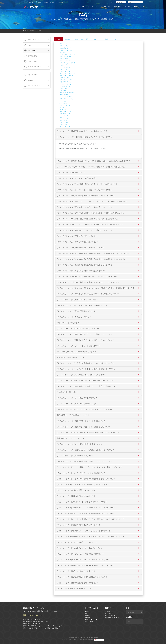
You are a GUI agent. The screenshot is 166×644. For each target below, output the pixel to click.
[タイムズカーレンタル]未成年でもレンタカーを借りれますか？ (99, 421)
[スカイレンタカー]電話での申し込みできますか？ (99, 571)
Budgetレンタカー (65, 116)
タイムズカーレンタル (66, 48)
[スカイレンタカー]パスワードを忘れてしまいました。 (99, 542)
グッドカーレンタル (65, 111)
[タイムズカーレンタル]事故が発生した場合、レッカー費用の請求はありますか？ (99, 386)
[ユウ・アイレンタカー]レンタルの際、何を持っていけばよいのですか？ (99, 190)
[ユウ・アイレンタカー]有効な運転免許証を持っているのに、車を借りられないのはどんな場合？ (99, 253)
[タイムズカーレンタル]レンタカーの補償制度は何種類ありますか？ (99, 305)
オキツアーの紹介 (31, 75)
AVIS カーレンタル (65, 114)
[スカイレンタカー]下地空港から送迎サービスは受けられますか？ (99, 131)
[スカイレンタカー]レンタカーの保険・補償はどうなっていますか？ (99, 485)
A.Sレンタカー (64, 103)
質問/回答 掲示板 (31, 56)
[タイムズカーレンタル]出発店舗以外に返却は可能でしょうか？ (99, 375)
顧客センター (139, 6)
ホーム (27, 31)
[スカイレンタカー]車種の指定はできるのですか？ (99, 496)
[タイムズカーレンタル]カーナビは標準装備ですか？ (99, 398)
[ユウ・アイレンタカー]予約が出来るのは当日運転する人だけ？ (99, 248)
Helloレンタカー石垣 (66, 80)
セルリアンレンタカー (66, 124)
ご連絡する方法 (30, 61)
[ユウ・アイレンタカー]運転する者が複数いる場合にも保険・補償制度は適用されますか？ (99, 213)
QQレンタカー (64, 120)
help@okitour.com (35, 615)
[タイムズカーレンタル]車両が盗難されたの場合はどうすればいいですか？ (99, 461)
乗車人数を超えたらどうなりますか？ (99, 438)
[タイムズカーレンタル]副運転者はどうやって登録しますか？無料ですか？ (99, 450)
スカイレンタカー (65, 46)
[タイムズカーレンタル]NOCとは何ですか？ (99, 317)
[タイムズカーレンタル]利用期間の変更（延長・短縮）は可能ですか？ (99, 427)
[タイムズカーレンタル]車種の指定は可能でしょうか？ (99, 404)
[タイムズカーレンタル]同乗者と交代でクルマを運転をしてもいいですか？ (99, 340)
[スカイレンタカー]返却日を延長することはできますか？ (99, 525)
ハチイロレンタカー (65, 67)
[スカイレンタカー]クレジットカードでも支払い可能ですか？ (99, 554)
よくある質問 (30, 51)
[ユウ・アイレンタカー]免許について (99, 173)
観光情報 (129, 6)
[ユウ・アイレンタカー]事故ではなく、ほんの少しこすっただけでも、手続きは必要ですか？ (99, 201)
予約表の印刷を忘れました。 (99, 392)
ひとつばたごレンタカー (67, 92)
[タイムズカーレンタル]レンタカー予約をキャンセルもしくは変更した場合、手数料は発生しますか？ (99, 288)
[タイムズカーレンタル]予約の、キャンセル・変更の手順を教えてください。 (99, 369)
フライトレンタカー (65, 44)
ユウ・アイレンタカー (66, 82)
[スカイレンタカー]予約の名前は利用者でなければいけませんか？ (99, 577)
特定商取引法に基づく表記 (33, 67)
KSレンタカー (64, 90)
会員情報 (106, 39)
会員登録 (87, 615)
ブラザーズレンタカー (66, 109)
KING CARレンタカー (66, 84)
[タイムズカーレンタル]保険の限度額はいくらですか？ (99, 311)
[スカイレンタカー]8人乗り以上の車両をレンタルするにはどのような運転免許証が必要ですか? (99, 161)
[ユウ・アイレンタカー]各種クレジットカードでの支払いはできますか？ (99, 230)
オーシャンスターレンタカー (68, 54)
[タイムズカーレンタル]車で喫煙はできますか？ (99, 456)
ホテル (114, 39)
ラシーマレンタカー (65, 126)
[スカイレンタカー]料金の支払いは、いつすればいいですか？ (99, 548)
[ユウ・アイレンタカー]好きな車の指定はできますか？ (99, 242)
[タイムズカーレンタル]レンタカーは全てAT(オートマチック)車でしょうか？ (99, 381)
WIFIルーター (96, 39)
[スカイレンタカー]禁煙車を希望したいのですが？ (99, 490)
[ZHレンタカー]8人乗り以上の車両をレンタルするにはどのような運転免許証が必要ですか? (99, 167)
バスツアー (95, 6)
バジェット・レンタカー (67, 50)
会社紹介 (87, 611)
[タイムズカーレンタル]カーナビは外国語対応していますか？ (99, 444)
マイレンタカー (64, 65)
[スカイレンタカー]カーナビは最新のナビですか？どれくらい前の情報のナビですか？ (99, 467)
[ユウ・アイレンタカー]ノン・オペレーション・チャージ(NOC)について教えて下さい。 (99, 225)
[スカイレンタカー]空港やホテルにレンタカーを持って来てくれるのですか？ (99, 508)
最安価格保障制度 (90, 622)
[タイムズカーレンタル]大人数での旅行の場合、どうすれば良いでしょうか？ (99, 363)
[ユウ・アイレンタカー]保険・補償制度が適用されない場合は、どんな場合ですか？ (99, 219)
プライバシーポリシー (32, 86)
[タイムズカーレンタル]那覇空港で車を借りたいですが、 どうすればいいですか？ (99, 294)
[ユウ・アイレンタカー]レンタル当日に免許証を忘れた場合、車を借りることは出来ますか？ (99, 259)
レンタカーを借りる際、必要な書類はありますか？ (99, 352)
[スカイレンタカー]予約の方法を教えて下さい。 (99, 589)
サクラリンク (63, 69)
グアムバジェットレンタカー (68, 99)
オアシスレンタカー (65, 86)
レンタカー (85, 6)
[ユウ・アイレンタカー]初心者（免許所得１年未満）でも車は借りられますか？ (99, 277)
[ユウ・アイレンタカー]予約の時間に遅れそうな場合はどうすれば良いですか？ (99, 184)
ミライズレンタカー (65, 61)
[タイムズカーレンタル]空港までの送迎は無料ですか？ (99, 300)
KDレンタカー (64, 101)
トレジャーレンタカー (66, 97)
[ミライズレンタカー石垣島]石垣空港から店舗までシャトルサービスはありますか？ (99, 282)
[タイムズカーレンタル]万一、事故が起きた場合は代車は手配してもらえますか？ (99, 433)
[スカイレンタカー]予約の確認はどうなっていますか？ (99, 583)
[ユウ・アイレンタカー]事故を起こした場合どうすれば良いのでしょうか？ (99, 207)
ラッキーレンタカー (65, 105)
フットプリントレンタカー (67, 73)
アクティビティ (107, 6)
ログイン (112, 2)
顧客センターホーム (31, 40)
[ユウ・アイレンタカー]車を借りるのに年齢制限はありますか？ (99, 271)
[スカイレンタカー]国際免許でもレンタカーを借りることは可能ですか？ (99, 531)
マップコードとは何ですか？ (99, 323)
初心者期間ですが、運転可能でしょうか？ (99, 415)
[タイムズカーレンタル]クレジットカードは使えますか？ (99, 346)
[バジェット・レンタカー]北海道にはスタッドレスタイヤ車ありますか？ (99, 137)
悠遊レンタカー (64, 95)
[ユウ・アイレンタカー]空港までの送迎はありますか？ (99, 236)
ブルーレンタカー (65, 122)
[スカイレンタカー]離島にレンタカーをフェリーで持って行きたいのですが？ (99, 514)
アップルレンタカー (65, 56)
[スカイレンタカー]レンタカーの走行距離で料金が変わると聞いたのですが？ (99, 479)
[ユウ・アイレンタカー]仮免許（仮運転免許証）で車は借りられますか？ (99, 265)
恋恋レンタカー (64, 88)
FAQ (39, 31)
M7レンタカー (64, 107)
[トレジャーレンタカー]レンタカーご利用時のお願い (99, 178)
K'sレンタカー (64, 59)
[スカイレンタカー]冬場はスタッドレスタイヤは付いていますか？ (99, 502)
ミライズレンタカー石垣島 (67, 63)
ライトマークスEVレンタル (67, 76)
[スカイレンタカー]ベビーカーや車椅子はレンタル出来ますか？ (99, 473)
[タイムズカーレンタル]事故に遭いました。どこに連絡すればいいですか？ (99, 334)
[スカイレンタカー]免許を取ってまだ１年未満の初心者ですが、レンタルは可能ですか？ (99, 537)
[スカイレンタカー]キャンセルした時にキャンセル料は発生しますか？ (99, 560)
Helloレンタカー (64, 78)
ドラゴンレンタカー (65, 118)
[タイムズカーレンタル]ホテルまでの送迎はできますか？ (99, 329)
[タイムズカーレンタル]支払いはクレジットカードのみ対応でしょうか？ (99, 409)
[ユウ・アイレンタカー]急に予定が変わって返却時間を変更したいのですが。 (99, 196)
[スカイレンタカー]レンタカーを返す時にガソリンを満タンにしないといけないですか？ (99, 519)
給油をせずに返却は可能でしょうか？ (99, 358)
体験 (77, 39)
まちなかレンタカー (65, 71)
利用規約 (28, 80)
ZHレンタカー (64, 52)
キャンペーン (118, 6)
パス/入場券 (85, 39)
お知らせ (28, 45)
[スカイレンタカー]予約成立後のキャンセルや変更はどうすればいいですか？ (99, 565)
